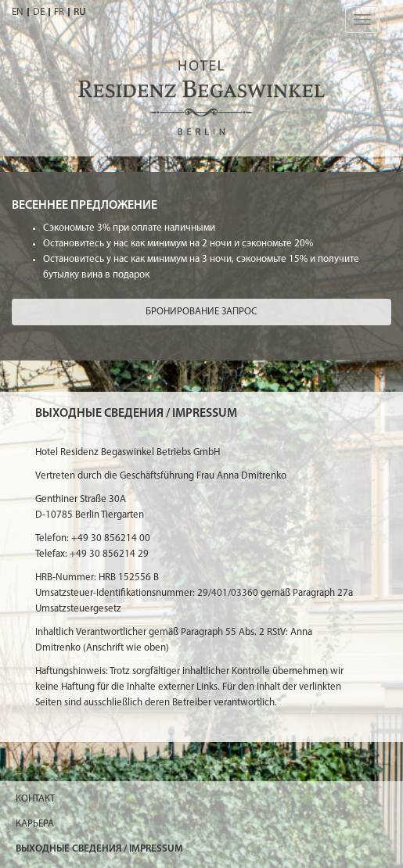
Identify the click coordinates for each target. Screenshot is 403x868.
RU (80, 12)
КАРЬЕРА (35, 824)
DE (39, 12)
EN (18, 12)
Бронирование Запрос (201, 312)
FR (59, 12)
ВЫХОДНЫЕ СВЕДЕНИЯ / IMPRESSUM (99, 849)
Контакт (35, 799)
